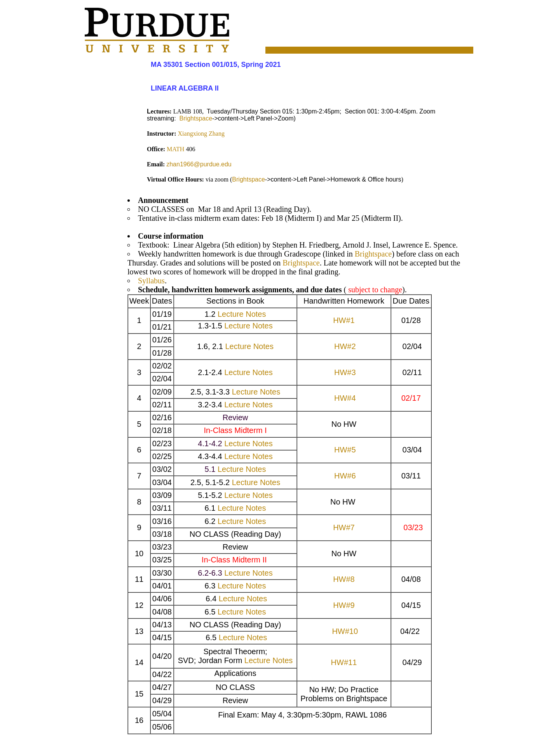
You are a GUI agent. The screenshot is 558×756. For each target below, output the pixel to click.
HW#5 (345, 450)
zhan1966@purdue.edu (199, 164)
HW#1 (344, 320)
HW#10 (345, 631)
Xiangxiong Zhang (201, 134)
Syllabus (151, 281)
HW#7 (344, 527)
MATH (175, 149)
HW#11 (344, 662)
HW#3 (345, 372)
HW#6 (345, 476)
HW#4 (345, 398)
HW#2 (345, 346)
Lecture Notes (242, 314)
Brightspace (195, 118)
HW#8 (344, 579)
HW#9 (344, 605)
